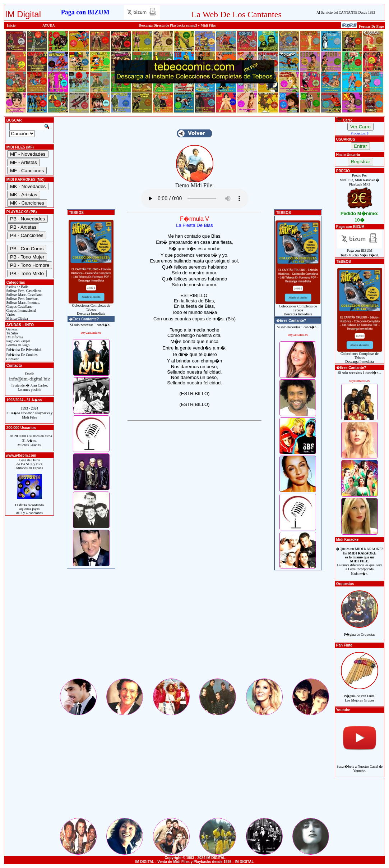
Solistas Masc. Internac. (23, 303)
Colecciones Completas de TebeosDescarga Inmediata (91, 308)
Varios (10, 314)
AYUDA (49, 25)
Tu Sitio (11, 333)
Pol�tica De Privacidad (23, 350)
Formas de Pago (17, 345)
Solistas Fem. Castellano (23, 291)
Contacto (12, 359)
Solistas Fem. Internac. (22, 299)
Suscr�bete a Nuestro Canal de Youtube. (360, 765)
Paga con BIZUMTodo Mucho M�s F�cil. (360, 251)
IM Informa (14, 337)
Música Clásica (17, 318)
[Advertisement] (194, 627)
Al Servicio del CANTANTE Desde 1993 (346, 12)
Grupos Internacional (21, 310)
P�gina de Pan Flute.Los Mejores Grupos (360, 694)
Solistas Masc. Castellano (24, 295)
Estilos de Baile (17, 287)
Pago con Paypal (18, 341)
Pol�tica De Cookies (22, 355)
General (11, 329)
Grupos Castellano (19, 307)
